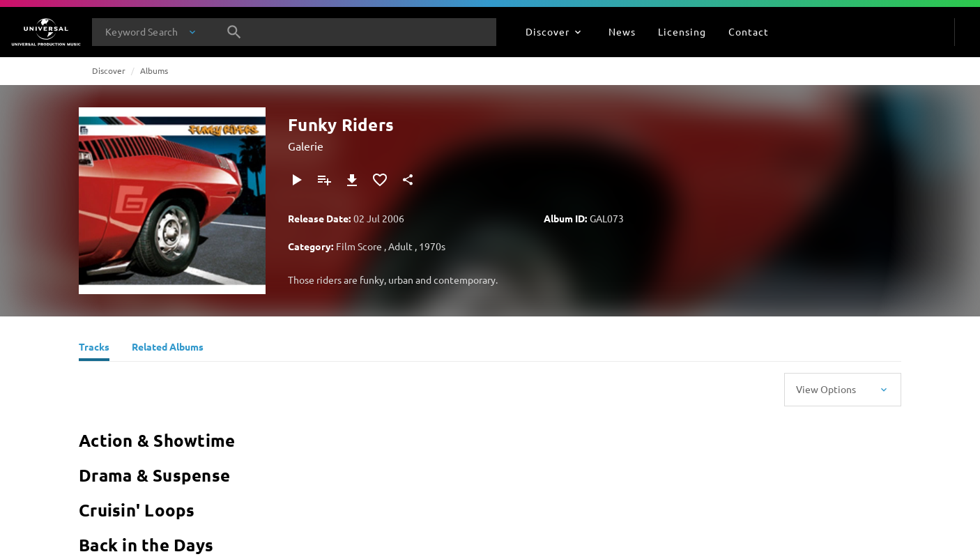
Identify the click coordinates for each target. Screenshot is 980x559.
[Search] (234, 32)
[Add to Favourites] (380, 180)
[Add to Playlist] (324, 180)
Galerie (306, 146)
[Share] (408, 180)
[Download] (352, 180)
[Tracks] (94, 349)
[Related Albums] (168, 349)
